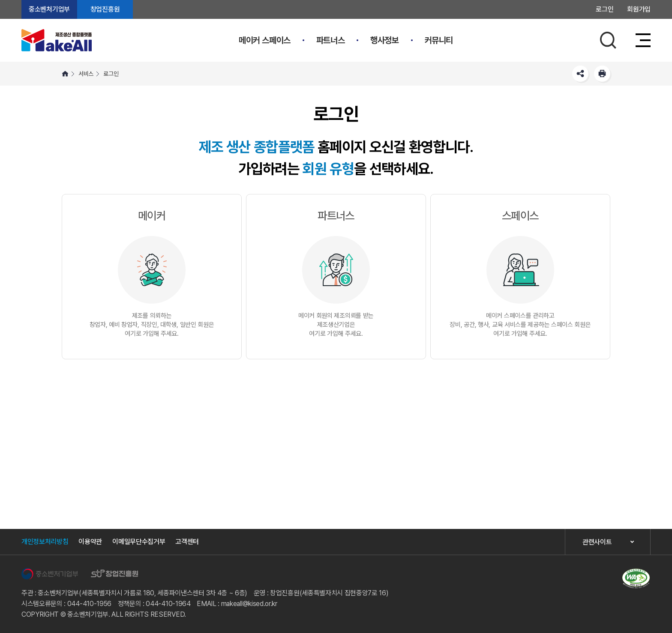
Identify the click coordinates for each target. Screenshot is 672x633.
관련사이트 (597, 542)
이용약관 (90, 542)
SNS (580, 74)
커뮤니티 (439, 40)
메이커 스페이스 (265, 40)
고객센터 (187, 542)
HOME (65, 74)
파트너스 (330, 40)
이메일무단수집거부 (139, 542)
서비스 (86, 74)
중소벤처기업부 (49, 9)
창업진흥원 (105, 9)
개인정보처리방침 (45, 542)
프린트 (602, 74)
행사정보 (384, 40)
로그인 (604, 9)
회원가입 (639, 9)
